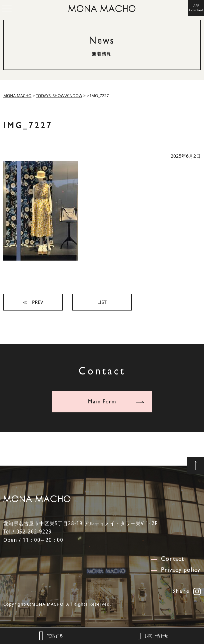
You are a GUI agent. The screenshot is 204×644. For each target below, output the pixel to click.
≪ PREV (33, 302)
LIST (102, 302)
